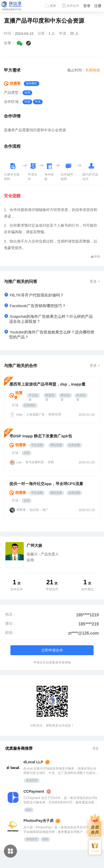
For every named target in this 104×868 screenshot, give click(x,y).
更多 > (95, 281)
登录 (87, 6)
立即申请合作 (52, 650)
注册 (98, 6)
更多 (96, 748)
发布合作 (70, 6)
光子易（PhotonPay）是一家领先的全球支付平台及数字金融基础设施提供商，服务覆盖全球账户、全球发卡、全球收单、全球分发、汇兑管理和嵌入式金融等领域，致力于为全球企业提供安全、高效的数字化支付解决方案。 (61, 830)
